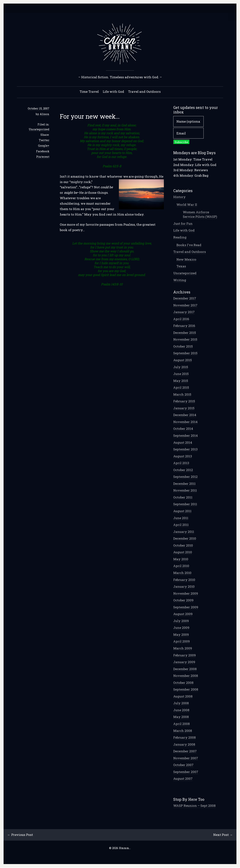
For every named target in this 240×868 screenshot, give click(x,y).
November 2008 (186, 676)
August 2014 (183, 443)
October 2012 (183, 470)
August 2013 (183, 456)
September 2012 (185, 477)
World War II (187, 205)
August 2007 (183, 779)
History (179, 197)
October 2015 (183, 347)
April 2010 (181, 566)
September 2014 (186, 436)
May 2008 (181, 717)
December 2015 (185, 333)
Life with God (113, 92)
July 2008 (181, 703)
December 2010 (185, 539)
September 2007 (186, 772)
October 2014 (183, 429)
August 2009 (183, 614)
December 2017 (185, 298)
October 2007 (183, 765)
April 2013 (181, 463)
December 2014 (185, 415)
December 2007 (185, 751)
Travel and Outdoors (144, 92)
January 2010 (184, 587)
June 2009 (181, 628)
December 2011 (184, 484)
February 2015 (184, 401)
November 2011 (185, 491)
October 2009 (183, 600)
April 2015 (181, 388)
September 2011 (185, 504)
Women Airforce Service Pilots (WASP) (200, 215)
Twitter (44, 140)
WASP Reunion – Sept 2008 (194, 806)
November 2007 (186, 758)
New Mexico (186, 260)
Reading (180, 237)
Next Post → (223, 835)
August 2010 (183, 552)
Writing (180, 280)
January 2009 (184, 662)
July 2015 (181, 367)
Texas (181, 266)
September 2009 (186, 607)
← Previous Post (20, 835)
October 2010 (183, 546)
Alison (45, 114)
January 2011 (184, 532)
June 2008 (181, 710)
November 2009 (186, 594)
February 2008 (184, 738)
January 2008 (184, 745)
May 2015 (181, 381)
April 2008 (181, 724)
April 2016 (181, 319)
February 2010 (184, 580)
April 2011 (181, 525)
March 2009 (183, 648)
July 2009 (181, 621)
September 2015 (185, 353)
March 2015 (182, 395)
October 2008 (183, 683)
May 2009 (181, 635)
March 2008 (183, 731)
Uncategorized (39, 129)
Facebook (43, 151)
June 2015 (181, 374)
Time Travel (89, 92)
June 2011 (181, 518)
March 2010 (182, 573)
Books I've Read (189, 245)
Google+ (44, 146)
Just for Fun (183, 224)
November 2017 (185, 305)
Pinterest (43, 157)
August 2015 (183, 360)
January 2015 (184, 408)
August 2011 (182, 511)
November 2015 (185, 340)
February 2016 (184, 326)
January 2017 (184, 312)
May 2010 (181, 559)
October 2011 (183, 497)
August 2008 (183, 696)
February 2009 (184, 655)
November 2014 (185, 422)
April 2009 (181, 641)
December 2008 (185, 669)
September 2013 (185, 449)
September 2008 (186, 690)
